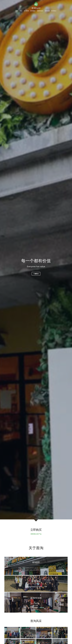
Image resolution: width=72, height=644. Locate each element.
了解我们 (36, 274)
